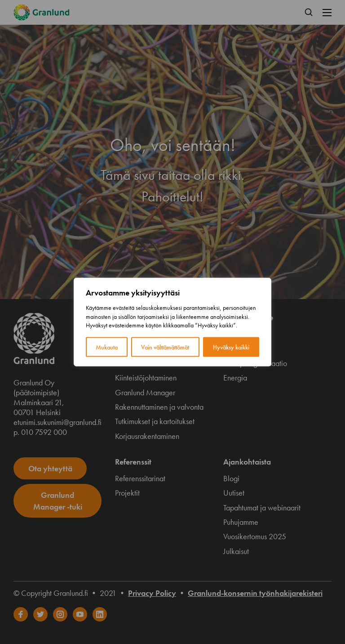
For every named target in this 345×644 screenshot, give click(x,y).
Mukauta (107, 347)
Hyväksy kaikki (231, 347)
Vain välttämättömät (165, 347)
